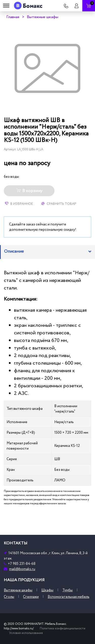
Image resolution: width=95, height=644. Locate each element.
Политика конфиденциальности (63, 628)
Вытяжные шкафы (43, 17)
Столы (9, 597)
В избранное (19, 204)
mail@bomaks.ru (22, 569)
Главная (13, 17)
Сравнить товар (59, 204)
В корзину (29, 191)
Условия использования (26, 633)
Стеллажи (31, 597)
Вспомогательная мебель (69, 597)
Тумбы (68, 590)
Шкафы (47, 590)
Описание (14, 251)
